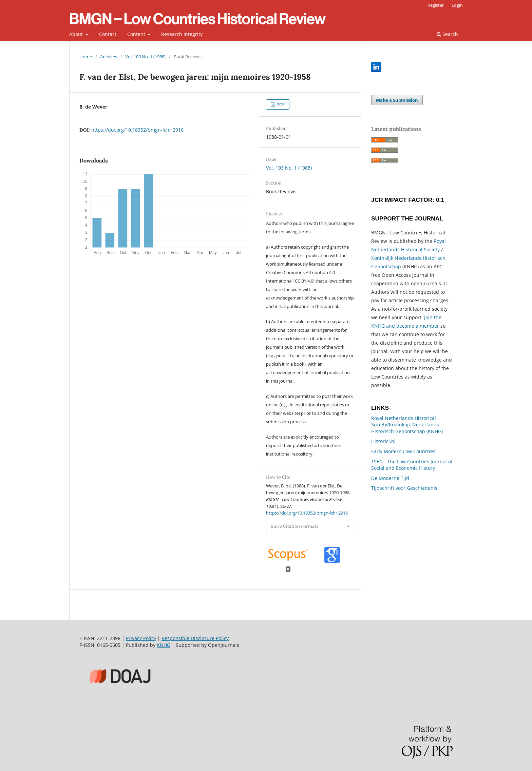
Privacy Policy (141, 638)
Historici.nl (383, 441)
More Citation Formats (294, 526)
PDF (280, 104)
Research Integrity (182, 34)
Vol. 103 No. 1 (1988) (145, 57)
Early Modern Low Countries (403, 451)
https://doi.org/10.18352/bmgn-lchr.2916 (137, 130)
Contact (108, 34)
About (77, 34)
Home (86, 57)
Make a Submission (397, 100)
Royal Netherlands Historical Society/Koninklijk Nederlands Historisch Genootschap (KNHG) (407, 425)
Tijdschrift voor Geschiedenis (404, 488)
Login (457, 5)
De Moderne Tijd (390, 478)
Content (137, 34)
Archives (109, 57)
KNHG (164, 645)
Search (447, 34)
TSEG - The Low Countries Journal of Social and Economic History (412, 465)
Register (436, 5)
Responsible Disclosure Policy (195, 638)
